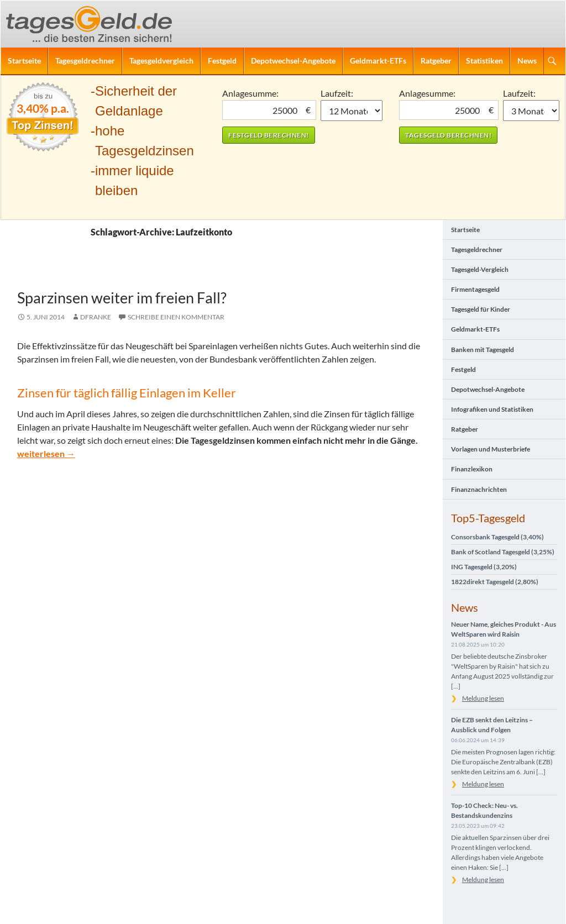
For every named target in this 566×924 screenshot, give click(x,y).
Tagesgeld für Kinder (481, 309)
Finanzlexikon (472, 469)
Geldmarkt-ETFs (378, 61)
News (527, 61)
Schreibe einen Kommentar (176, 317)
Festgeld (222, 61)
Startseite (24, 61)
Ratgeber (436, 61)
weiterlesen (46, 453)
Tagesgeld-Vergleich (480, 269)
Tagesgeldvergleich (161, 61)
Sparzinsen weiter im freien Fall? (122, 298)
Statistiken (484, 61)
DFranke (96, 317)
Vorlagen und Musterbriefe (491, 449)
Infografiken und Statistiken (492, 409)
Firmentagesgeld (475, 289)
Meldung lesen (483, 698)
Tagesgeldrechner (85, 61)
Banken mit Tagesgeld (483, 350)
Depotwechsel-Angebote (293, 61)
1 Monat (352, 111)
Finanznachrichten (479, 489)
